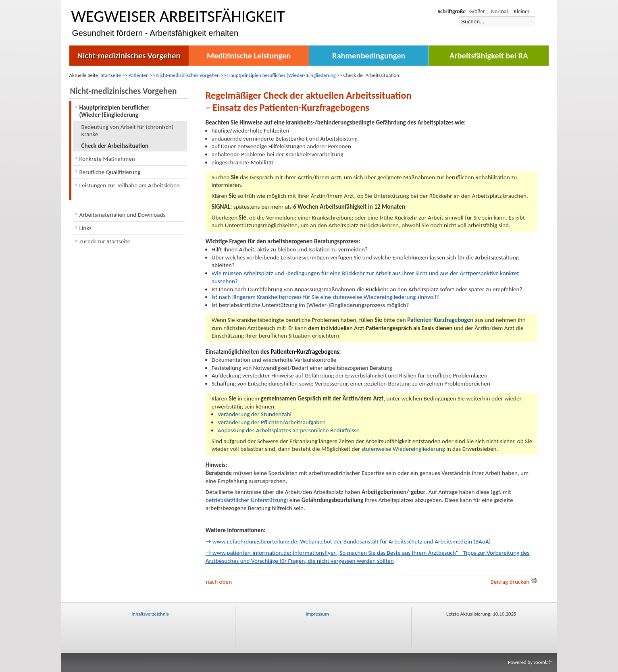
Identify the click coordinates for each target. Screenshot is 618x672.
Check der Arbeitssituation (115, 146)
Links (86, 228)
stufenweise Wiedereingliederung (403, 449)
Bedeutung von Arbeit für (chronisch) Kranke (128, 131)
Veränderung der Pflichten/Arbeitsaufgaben (272, 422)
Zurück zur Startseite (105, 241)
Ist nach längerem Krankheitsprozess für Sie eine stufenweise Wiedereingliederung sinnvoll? (325, 297)
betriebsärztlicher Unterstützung (246, 500)
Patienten (139, 75)
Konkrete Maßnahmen (107, 159)
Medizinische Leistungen (249, 56)
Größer (477, 11)
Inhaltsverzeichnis (150, 614)
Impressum (317, 614)
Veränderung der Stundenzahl (255, 414)
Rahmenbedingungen (369, 56)
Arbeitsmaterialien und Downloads (123, 215)
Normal (499, 11)
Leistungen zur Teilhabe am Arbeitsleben (130, 185)
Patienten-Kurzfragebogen (440, 320)
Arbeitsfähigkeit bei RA (489, 56)
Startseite (111, 75)
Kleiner (522, 11)
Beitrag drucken (514, 582)
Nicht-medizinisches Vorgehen (129, 56)
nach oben (219, 582)
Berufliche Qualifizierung (110, 172)
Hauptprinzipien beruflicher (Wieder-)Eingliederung (282, 75)
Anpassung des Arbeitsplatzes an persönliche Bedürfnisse (289, 430)
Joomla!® (543, 662)
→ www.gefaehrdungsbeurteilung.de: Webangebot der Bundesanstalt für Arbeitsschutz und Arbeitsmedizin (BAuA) (348, 541)
